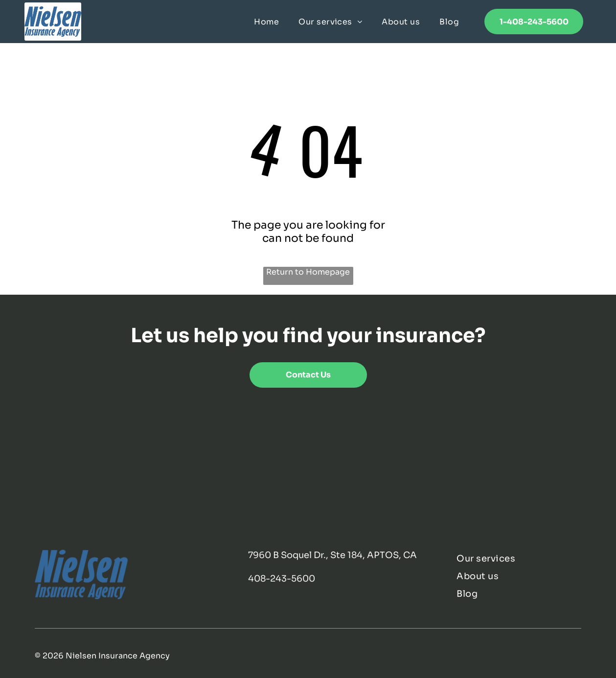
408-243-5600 (282, 579)
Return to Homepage (308, 272)
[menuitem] (266, 21)
